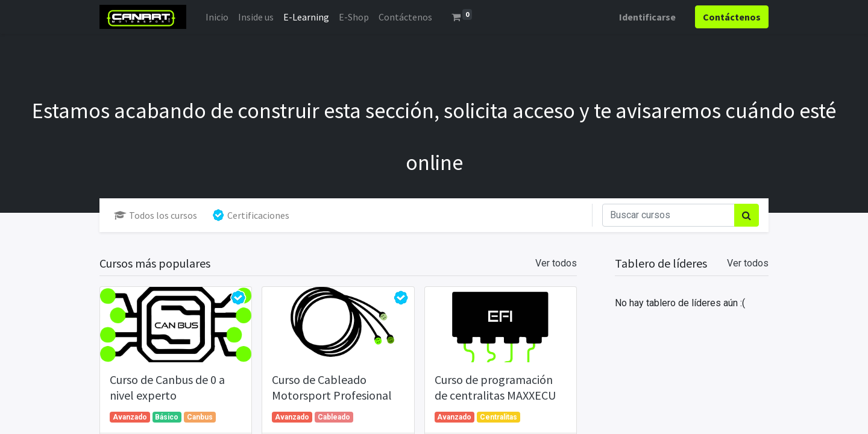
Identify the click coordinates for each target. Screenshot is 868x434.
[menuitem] (217, 17)
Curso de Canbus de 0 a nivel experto (167, 387)
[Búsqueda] (747, 215)
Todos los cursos (156, 215)
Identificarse (647, 17)
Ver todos (748, 263)
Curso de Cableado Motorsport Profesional (332, 387)
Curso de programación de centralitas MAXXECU (495, 387)
